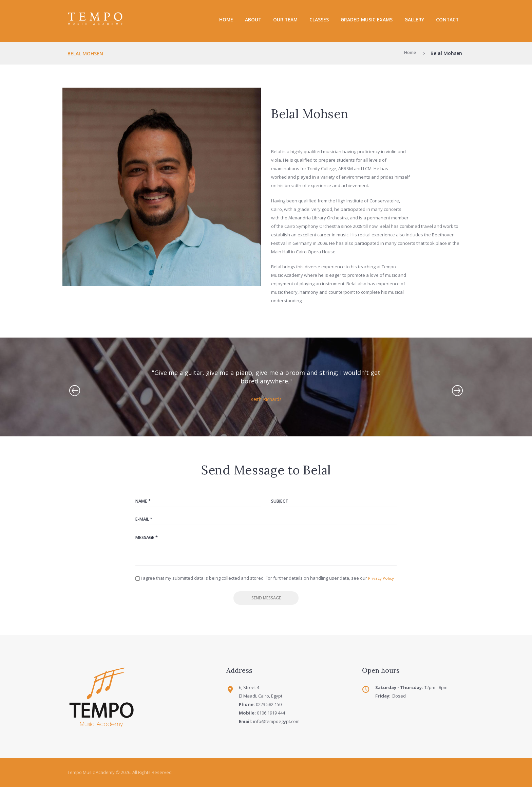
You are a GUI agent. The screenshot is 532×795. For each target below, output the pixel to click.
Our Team (285, 20)
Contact (447, 20)
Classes (319, 20)
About (253, 20)
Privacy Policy (382, 584)
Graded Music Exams (367, 20)
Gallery (414, 20)
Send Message (266, 605)
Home (226, 20)
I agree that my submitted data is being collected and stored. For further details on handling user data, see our (268, 584)
